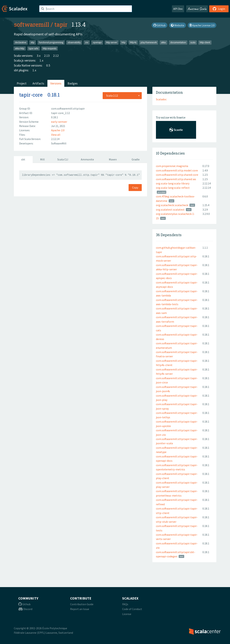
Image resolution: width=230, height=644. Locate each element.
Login (219, 9)
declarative (21, 42)
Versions (56, 83)
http (124, 42)
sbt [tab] (23, 159)
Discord (25, 609)
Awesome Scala (197, 9)
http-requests (50, 48)
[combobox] (122, 96)
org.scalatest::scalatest (170, 210)
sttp (33, 42)
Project (22, 83)
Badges (73, 83)
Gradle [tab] (136, 159)
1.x (41, 60)
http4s (133, 42)
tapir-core (31, 95)
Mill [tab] (42, 159)
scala (193, 42)
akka (163, 42)
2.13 (47, 56)
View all (56, 135)
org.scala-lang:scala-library (173, 183)
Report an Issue (80, 609)
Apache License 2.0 (202, 25)
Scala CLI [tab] (63, 159)
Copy (135, 187)
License (127, 614)
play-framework (149, 42)
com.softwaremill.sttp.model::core (177, 170)
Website (178, 25)
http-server (112, 42)
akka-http (20, 48)
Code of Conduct (132, 609)
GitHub (159, 25)
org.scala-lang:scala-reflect (173, 188)
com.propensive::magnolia (172, 166)
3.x (39, 56)
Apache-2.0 (58, 130)
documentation (178, 42)
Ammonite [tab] (87, 159)
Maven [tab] (113, 159)
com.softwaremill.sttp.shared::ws (176, 179)
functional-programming (51, 42)
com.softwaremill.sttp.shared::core (177, 175)
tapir (61, 24)
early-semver (59, 122)
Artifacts (38, 83)
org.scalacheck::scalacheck (172, 205)
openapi (97, 42)
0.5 (48, 65)
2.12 (56, 56)
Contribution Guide (82, 604)
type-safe (34, 48)
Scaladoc (161, 99)
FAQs (125, 604)
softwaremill (32, 24)
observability (74, 42)
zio (87, 42)
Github (24, 604)
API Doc (178, 9)
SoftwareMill (59, 143)
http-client (205, 42)
